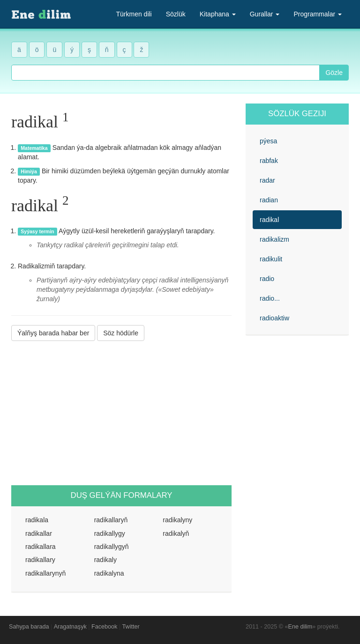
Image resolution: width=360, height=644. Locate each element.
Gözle (334, 73)
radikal (269, 220)
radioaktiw (274, 318)
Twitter (131, 627)
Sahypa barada (29, 627)
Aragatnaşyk (70, 627)
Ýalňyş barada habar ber (53, 333)
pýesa (268, 141)
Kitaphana (218, 14)
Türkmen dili (134, 14)
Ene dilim (300, 627)
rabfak (269, 161)
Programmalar (318, 14)
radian (269, 200)
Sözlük (176, 14)
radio (267, 279)
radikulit (271, 259)
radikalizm (274, 239)
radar (267, 180)
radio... (270, 298)
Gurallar (265, 14)
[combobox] (165, 73)
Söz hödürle (121, 333)
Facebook (104, 627)
